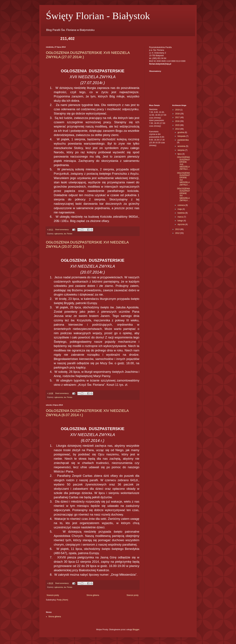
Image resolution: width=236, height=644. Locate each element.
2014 (178, 129)
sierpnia (181, 150)
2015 (178, 125)
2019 (178, 110)
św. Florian (68, 234)
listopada (182, 136)
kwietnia (181, 213)
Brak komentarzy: (63, 230)
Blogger (136, 630)
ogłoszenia (59, 234)
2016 (178, 121)
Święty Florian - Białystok (98, 16)
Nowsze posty (53, 595)
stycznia (181, 224)
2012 (178, 233)
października (183, 140)
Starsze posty (133, 595)
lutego (180, 221)
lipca (180, 154)
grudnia (181, 132)
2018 (178, 114)
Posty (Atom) (62, 600)
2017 (178, 117)
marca (181, 217)
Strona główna (93, 595)
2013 (178, 229)
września (182, 146)
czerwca (181, 205)
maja (180, 209)
